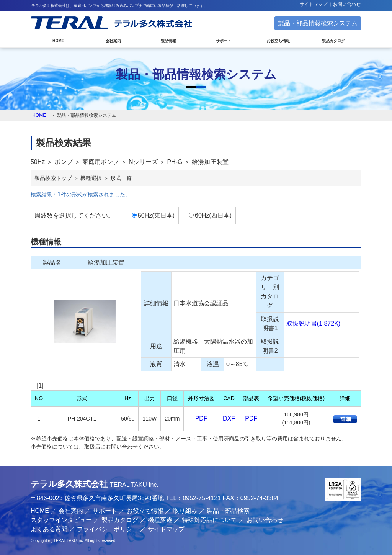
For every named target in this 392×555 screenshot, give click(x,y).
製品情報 (168, 41)
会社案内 (113, 41)
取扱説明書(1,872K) (313, 323)
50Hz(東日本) (156, 215)
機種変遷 (160, 520)
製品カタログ (333, 41)
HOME (58, 41)
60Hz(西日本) (213, 215)
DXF (229, 418)
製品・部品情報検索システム (318, 23)
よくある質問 (49, 529)
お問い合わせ (347, 4)
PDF (201, 418)
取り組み (185, 511)
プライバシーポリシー (108, 529)
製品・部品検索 (228, 511)
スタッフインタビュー (61, 520)
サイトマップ (314, 4)
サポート (224, 41)
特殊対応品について (209, 520)
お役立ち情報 (278, 41)
